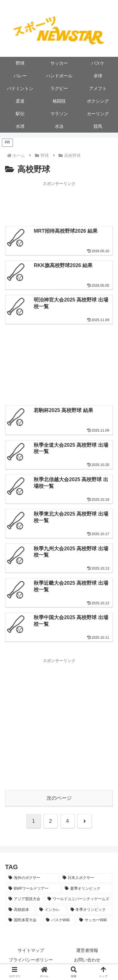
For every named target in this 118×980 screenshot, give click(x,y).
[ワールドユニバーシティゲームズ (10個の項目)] (79, 899)
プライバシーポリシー (31, 960)
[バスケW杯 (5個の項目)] (59, 920)
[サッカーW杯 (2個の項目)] (94, 920)
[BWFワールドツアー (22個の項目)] (33, 889)
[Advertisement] (59, 203)
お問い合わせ (87, 960)
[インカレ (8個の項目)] (51, 910)
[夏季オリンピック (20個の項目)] (87, 889)
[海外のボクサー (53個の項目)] (32, 878)
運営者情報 (87, 950)
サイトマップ (31, 950)
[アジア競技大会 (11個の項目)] (25, 899)
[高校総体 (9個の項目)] (20, 910)
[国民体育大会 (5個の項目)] (24, 920)
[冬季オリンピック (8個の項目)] (90, 910)
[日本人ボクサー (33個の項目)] (86, 878)
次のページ (59, 798)
